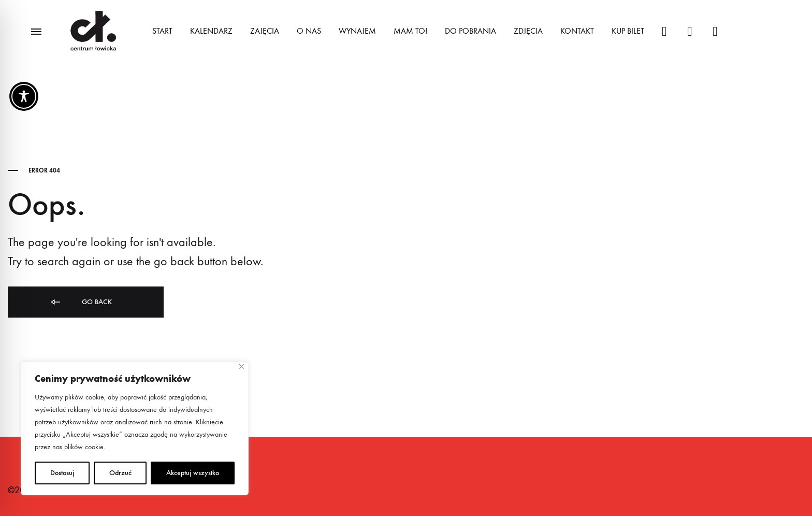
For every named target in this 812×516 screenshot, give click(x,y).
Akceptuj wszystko (193, 473)
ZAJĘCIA (265, 31)
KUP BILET (628, 31)
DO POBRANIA (470, 31)
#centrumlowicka (664, 31)
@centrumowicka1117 (715, 31)
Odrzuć (120, 473)
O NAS (309, 31)
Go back (81, 302)
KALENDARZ (211, 31)
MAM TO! (410, 31)
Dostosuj (62, 473)
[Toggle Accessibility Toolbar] (24, 96)
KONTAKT (577, 31)
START (162, 31)
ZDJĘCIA (528, 31)
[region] (135, 428)
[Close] (242, 367)
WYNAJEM (357, 31)
